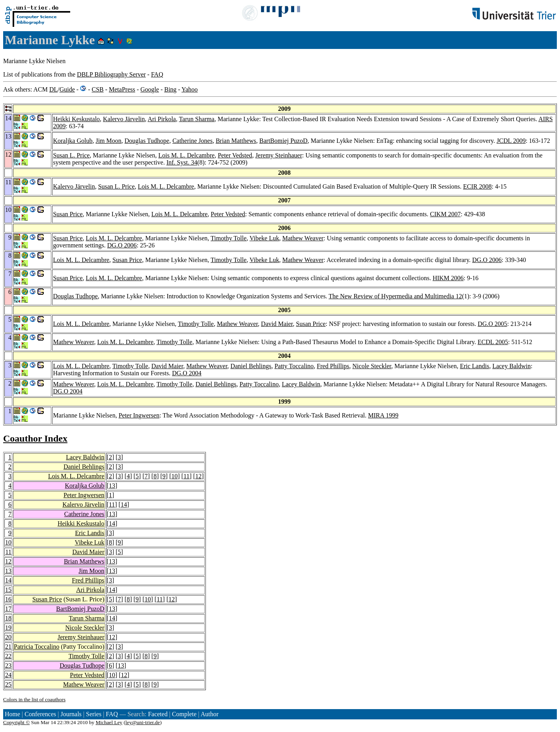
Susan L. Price (71, 155)
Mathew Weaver (303, 238)
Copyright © (17, 722)
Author (210, 714)
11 (186, 476)
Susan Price (68, 214)
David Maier (277, 324)
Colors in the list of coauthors (34, 699)
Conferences (40, 714)
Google (150, 89)
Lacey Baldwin (511, 366)
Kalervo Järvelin (124, 119)
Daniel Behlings (251, 366)
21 (8, 647)
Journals (71, 714)
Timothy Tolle (229, 238)
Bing (170, 89)
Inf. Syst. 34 (182, 162)
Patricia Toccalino (36, 647)
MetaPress (122, 89)
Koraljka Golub (73, 141)
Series (94, 714)
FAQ (157, 74)
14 (124, 505)
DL (53, 89)
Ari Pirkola (162, 119)
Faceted (158, 714)
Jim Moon (108, 141)
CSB (97, 89)
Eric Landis (474, 366)
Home (12, 714)
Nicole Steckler (372, 366)
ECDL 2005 (493, 342)
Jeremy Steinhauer (279, 155)
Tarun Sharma (197, 119)
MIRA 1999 (383, 415)
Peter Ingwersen (139, 415)
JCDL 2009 (511, 141)
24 (8, 675)
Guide (67, 89)
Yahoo (189, 89)
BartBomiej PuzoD (284, 141)
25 (8, 684)
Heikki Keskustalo (76, 119)
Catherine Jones (192, 141)
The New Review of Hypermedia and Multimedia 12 (395, 296)
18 (8, 618)
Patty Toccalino (294, 366)
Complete (184, 714)
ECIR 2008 (477, 186)
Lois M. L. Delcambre (187, 155)
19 (8, 628)
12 (198, 476)
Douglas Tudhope (147, 141)
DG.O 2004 (187, 373)
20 (8, 637)
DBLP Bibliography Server (111, 74)
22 (8, 656)
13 (112, 486)
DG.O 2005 (492, 324)
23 (8, 666)
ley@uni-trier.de (143, 722)
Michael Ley (109, 722)
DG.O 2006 (122, 245)
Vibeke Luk (264, 238)
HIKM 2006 (448, 278)
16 (8, 599)
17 (8, 609)
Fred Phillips (333, 366)
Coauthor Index (35, 438)
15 (8, 590)
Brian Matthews (236, 141)
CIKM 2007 (445, 214)
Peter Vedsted (235, 155)
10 (174, 476)
